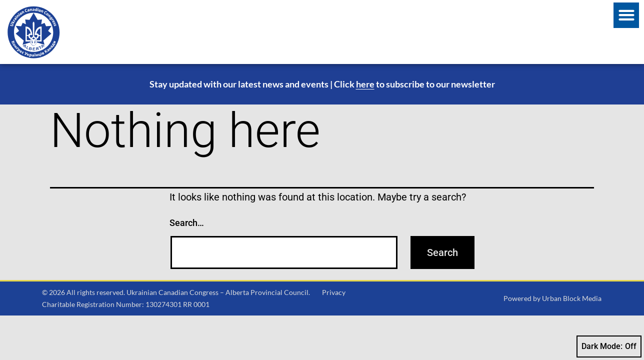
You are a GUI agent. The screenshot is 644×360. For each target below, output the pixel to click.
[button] (626, 15)
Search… (187, 223)
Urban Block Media (572, 298)
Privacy (334, 292)
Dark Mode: (609, 346)
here (365, 84)
